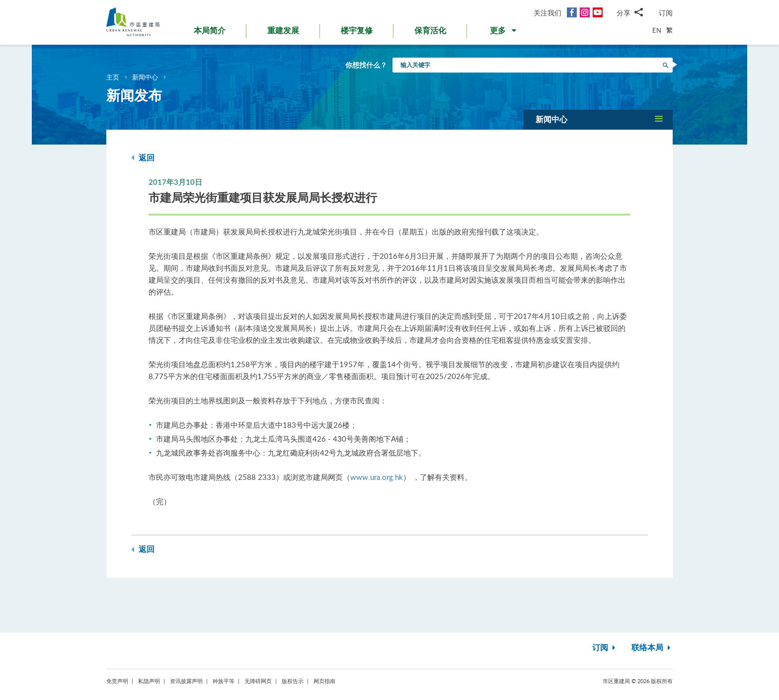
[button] (504, 33)
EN (657, 30)
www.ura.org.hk (377, 477)
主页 (113, 77)
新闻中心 (145, 77)
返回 (143, 158)
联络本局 (652, 648)
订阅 (666, 13)
